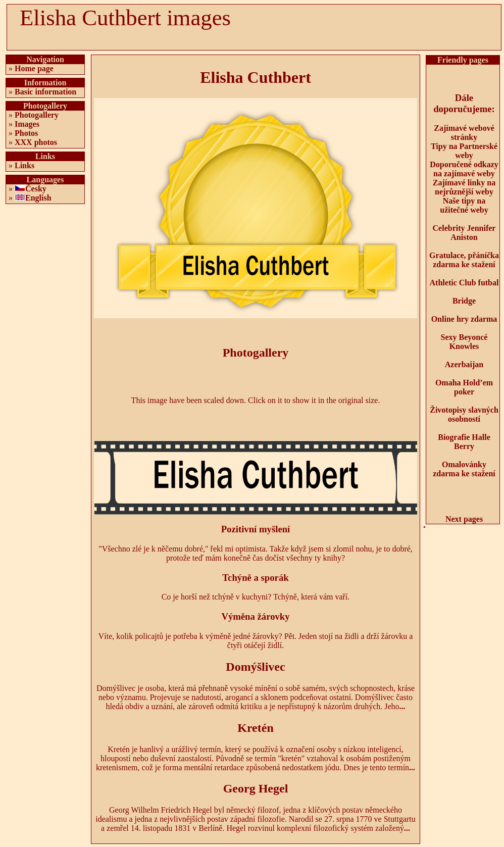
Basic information (45, 92)
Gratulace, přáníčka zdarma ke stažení (464, 260)
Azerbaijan (464, 364)
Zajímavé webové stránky (464, 133)
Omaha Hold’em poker (464, 387)
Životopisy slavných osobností (464, 414)
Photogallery (37, 115)
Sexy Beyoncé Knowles (464, 342)
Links (24, 165)
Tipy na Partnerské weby (464, 151)
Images (27, 124)
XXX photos (36, 142)
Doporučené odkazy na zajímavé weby (464, 169)
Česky (36, 189)
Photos (26, 133)
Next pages (464, 519)
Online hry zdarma (464, 319)
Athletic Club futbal (464, 283)
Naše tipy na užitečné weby (464, 205)
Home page (34, 68)
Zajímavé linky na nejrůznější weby (464, 187)
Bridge (464, 301)
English (38, 198)
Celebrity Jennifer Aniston (464, 233)
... (402, 706)
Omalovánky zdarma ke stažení (464, 469)
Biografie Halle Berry (464, 442)
